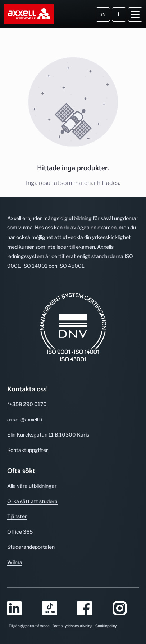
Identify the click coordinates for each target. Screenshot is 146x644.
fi (119, 14)
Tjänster (17, 516)
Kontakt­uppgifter (28, 450)
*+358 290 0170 (27, 404)
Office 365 (20, 532)
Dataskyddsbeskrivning (72, 626)
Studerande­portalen (31, 547)
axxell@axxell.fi (25, 419)
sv (103, 14)
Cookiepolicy (106, 626)
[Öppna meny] (135, 14)
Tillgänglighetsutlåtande (29, 626)
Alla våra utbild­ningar (32, 486)
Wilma (15, 562)
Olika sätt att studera (32, 501)
